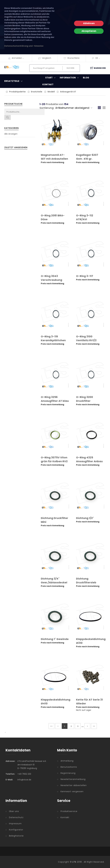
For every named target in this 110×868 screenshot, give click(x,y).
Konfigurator (16, 830)
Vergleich (45, 58)
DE (97, 58)
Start (51, 78)
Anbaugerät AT (68, 92)
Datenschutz (16, 817)
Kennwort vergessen (72, 791)
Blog (86, 78)
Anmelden (19, 58)
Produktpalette (17, 92)
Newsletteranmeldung (73, 779)
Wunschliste (72, 58)
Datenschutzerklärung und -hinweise (24, 46)
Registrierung (68, 773)
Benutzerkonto (69, 767)
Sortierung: (47, 108)
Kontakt (48, 84)
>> (94, 726)
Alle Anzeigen (11, 134)
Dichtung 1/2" (85, 518)
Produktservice (69, 811)
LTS (74, 862)
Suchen (70, 68)
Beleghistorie (16, 836)
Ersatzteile (37, 92)
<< (51, 726)
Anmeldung (67, 761)
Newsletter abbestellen (74, 785)
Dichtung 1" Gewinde (55, 639)
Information (70, 78)
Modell (51, 92)
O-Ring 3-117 (85, 276)
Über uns (14, 811)
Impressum (15, 824)
